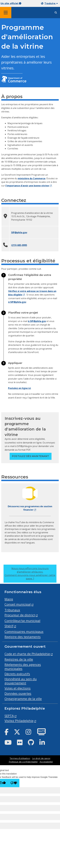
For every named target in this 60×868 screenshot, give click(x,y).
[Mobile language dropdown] (50, 3)
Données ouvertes (18, 693)
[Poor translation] (14, 783)
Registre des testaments (23, 637)
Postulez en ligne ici (19, 388)
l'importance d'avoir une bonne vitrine (27, 186)
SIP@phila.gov (19, 232)
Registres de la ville (19, 659)
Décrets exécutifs (17, 674)
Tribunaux (12, 610)
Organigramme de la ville (23, 699)
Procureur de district (20, 615)
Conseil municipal (18, 604)
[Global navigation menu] (6, 13)
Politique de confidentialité (23, 762)
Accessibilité (46, 762)
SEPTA (9, 716)
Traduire (51, 3)
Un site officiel (11, 3)
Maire (9, 599)
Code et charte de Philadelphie (27, 654)
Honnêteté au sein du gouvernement (21, 681)
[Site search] (56, 13)
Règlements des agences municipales (23, 667)
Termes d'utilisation (20, 758)
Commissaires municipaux (24, 632)
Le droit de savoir (41, 758)
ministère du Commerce (32, 178)
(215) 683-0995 (19, 245)
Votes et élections (18, 688)
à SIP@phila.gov (17, 302)
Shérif (9, 626)
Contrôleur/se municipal (22, 621)
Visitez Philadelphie (19, 721)
